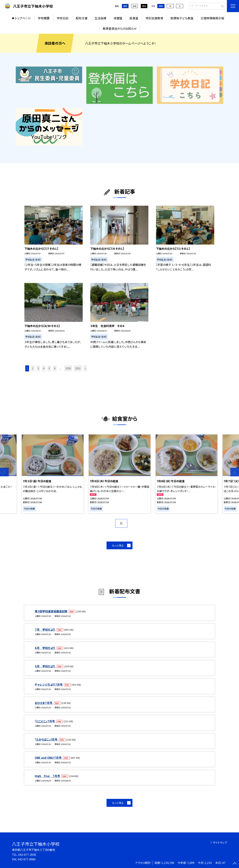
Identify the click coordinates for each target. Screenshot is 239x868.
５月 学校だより (45, 666)
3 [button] (38, 368)
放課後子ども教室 (182, 18)
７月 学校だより (45, 629)
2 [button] (33, 368)
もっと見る (118, 545)
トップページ (23, 18)
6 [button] (55, 368)
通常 (125, 6)
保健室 (118, 18)
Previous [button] (4, 472)
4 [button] (44, 368)
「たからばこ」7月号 (46, 739)
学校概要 (44, 18)
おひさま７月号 (44, 703)
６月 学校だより (45, 648)
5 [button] (49, 368)
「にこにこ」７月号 (45, 721)
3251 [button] (78, 368)
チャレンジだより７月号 (49, 684)
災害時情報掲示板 (212, 18)
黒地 (144, 6)
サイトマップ (220, 842)
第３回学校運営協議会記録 (51, 611)
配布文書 (82, 18)
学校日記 (63, 18)
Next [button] (235, 472)
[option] (53, 474)
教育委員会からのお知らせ (120, 28)
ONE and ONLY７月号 (49, 758)
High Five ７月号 (48, 776)
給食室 (134, 18)
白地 (135, 6)
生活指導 (100, 18)
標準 (161, 6)
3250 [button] (68, 368)
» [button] (85, 368)
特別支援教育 (154, 18)
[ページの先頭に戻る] (235, 864)
